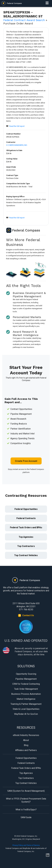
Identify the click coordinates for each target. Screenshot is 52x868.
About (26, 740)
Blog (26, 745)
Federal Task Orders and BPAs (26, 527)
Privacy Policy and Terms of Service (26, 845)
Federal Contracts (26, 518)
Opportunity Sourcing (26, 674)
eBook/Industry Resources (26, 735)
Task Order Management (26, 689)
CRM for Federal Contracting (26, 684)
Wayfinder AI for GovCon (26, 714)
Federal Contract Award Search (24, 20)
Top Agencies (26, 537)
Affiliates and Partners (26, 750)
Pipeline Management (26, 679)
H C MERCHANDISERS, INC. (17, 145)
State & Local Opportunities (26, 709)
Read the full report (17, 126)
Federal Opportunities (26, 509)
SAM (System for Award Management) (26, 791)
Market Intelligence (26, 699)
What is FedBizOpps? (26, 810)
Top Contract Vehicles (26, 555)
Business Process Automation (26, 694)
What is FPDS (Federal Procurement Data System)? (26, 800)
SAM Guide (26, 817)
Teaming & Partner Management (26, 704)
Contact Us (28, 615)
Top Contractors (26, 546)
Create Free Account (26, 461)
